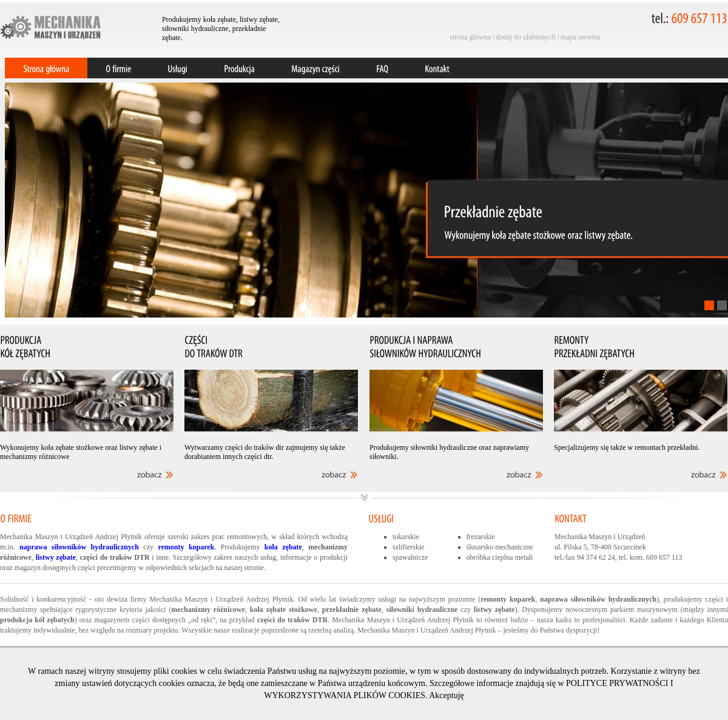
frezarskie (481, 537)
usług (268, 557)
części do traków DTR (292, 620)
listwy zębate (494, 610)
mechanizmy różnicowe (208, 610)
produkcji (334, 557)
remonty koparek (508, 599)
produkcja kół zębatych (37, 620)
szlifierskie (409, 547)
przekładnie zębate (352, 610)
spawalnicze (410, 557)
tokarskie (406, 537)
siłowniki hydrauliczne (422, 610)
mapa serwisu (581, 37)
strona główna (470, 37)
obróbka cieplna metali (500, 557)
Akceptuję (447, 695)
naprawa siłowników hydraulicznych (598, 599)
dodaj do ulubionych (526, 37)
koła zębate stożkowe (284, 610)
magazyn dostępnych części (55, 568)
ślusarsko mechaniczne (500, 547)
